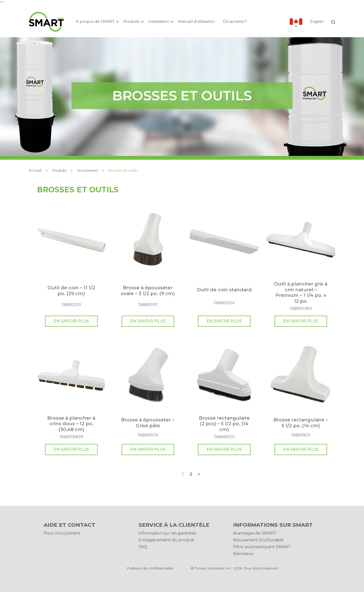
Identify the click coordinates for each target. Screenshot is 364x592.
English (317, 21)
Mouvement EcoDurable (258, 540)
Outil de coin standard (224, 290)
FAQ (143, 547)
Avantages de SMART (255, 533)
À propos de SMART (95, 21)
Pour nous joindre (62, 533)
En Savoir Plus (71, 321)
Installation (159, 21)
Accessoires (87, 170)
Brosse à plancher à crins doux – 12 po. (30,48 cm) (71, 424)
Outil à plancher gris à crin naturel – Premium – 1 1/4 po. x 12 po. (301, 292)
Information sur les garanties (167, 533)
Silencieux (243, 554)
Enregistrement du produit (166, 540)
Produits (131, 21)
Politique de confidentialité (150, 568)
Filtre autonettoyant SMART (262, 547)
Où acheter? (235, 21)
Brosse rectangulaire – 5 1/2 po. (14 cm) (301, 423)
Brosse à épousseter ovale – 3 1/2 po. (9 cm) (148, 290)
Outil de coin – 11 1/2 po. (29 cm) (71, 290)
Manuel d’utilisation (196, 21)
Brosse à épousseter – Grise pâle (148, 423)
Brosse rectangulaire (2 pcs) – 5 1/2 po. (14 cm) (224, 424)
